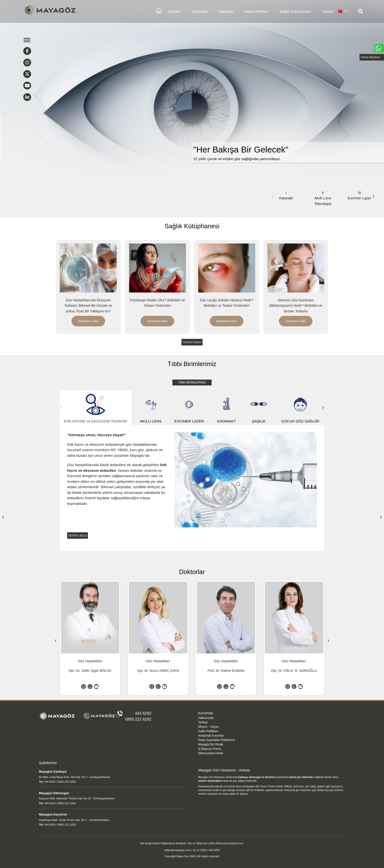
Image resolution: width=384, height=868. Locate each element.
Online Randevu (370, 57)
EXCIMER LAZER (189, 408)
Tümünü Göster (192, 342)
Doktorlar (226, 11)
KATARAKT (227, 408)
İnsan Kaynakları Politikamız (217, 740)
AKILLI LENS (151, 408)
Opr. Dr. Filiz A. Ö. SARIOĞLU (294, 671)
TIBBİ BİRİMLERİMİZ (192, 383)
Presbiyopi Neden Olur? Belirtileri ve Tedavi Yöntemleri (157, 303)
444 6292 (143, 713)
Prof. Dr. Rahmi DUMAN (226, 671)
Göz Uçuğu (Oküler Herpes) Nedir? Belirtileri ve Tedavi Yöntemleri (227, 303)
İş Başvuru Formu (210, 749)
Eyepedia (200, 11)
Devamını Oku (88, 321)
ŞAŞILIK (259, 408)
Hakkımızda (206, 718)
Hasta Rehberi (256, 11)
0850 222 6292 (138, 719)
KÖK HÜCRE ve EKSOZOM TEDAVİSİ (96, 408)
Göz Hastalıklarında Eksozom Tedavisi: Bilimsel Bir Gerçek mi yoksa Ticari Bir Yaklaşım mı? (88, 306)
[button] (373, 197)
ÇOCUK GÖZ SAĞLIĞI (300, 408)
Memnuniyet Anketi (210, 753)
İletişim (328, 11)
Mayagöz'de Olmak (211, 744)
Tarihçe (203, 722)
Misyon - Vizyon (208, 727)
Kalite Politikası (208, 731)
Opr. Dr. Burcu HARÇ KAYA (158, 671)
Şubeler (174, 11)
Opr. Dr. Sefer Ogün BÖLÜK (90, 671)
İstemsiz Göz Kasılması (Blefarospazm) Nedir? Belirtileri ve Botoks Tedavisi (296, 306)
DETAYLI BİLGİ (78, 536)
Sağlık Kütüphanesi (295, 11)
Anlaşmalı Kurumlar (211, 736)
